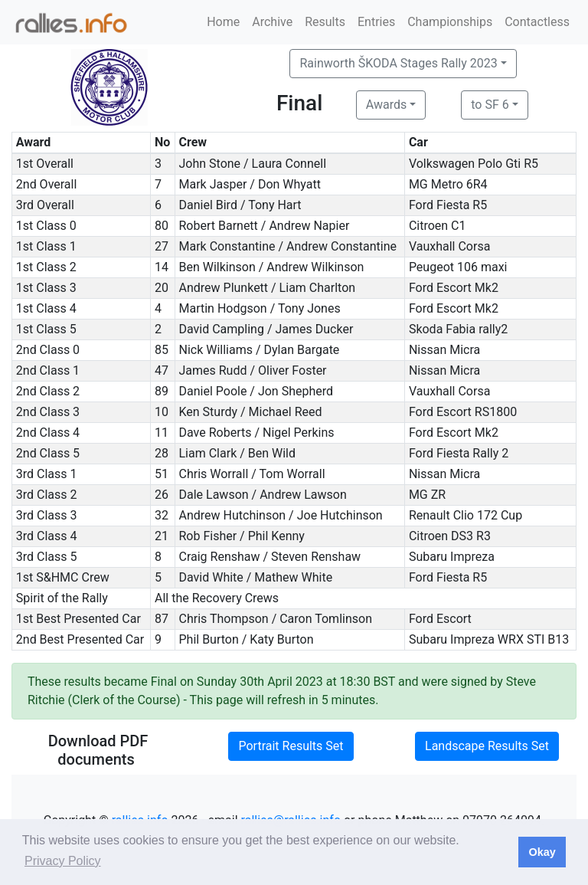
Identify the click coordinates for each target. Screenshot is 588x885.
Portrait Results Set (291, 746)
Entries (376, 22)
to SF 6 (490, 105)
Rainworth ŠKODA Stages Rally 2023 (398, 63)
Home (223, 22)
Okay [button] (542, 852)
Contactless (537, 22)
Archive (272, 22)
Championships (450, 22)
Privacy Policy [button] (63, 861)
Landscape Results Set (487, 746)
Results (325, 22)
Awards (386, 105)
